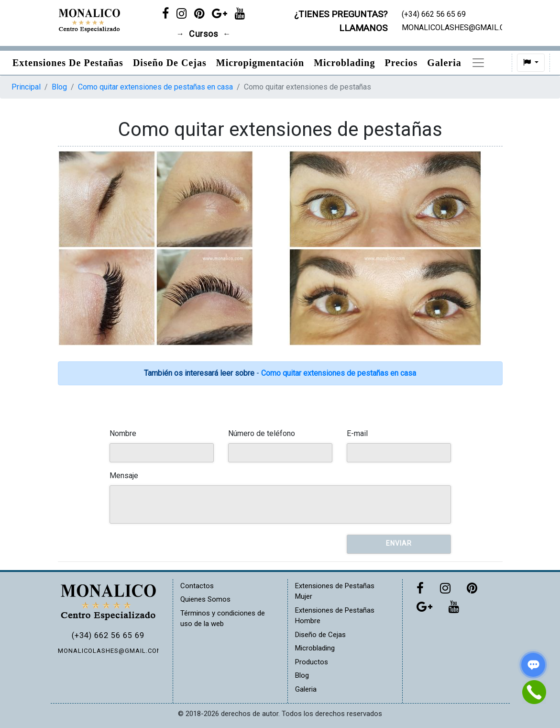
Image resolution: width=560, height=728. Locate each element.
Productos (494, 63)
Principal (26, 87)
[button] (533, 63)
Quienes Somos (205, 599)
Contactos (197, 586)
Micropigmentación (260, 63)
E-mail (357, 433)
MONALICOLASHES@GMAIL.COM (108, 651)
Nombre (123, 433)
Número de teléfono (262, 433)
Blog (59, 87)
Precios (401, 63)
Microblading (344, 63)
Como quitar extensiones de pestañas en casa (155, 87)
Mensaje (124, 476)
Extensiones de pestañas (68, 63)
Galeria (444, 63)
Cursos (203, 34)
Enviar (399, 543)
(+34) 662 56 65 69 (108, 635)
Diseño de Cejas (170, 63)
